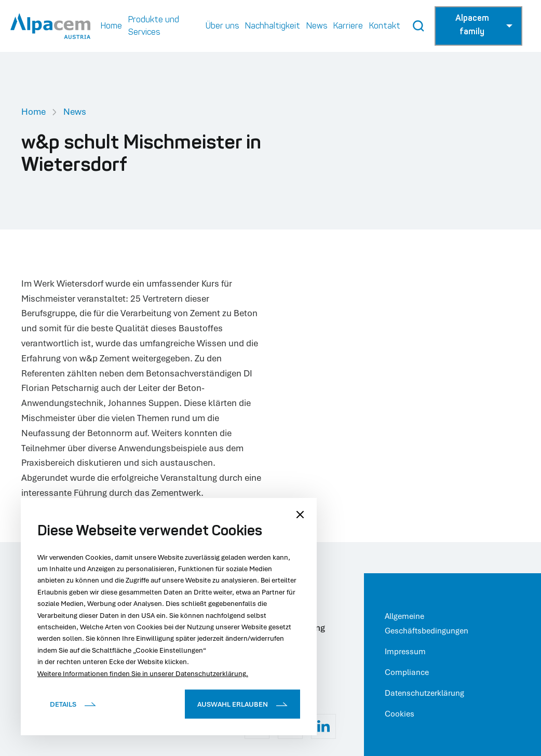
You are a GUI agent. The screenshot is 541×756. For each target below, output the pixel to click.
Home (33, 111)
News (75, 111)
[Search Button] (418, 26)
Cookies (400, 713)
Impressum (405, 651)
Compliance (407, 672)
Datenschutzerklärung (424, 693)
